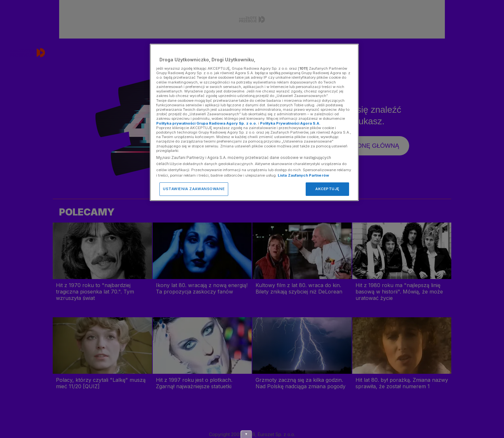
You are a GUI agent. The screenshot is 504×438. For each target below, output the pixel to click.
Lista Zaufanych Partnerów (303, 175)
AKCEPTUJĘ (327, 189)
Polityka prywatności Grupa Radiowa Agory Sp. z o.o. (207, 123)
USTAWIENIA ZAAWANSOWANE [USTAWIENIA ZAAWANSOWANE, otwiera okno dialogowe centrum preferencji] (194, 189)
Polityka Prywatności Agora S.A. (290, 123)
